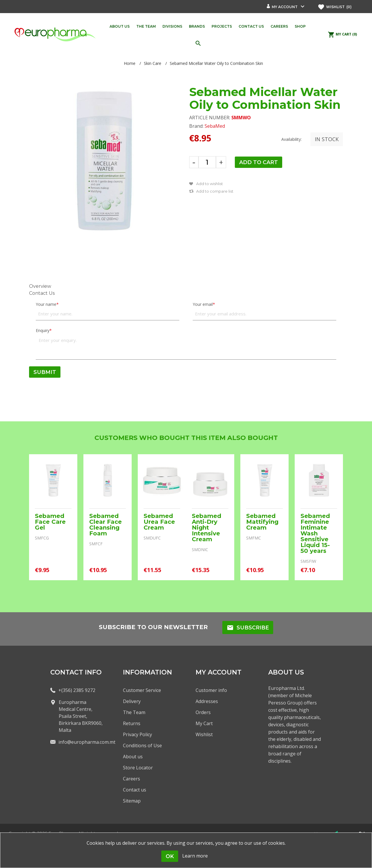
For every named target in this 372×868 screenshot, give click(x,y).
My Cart (204, 723)
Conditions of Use (142, 745)
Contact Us (42, 293)
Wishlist (204, 734)
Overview (40, 286)
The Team (134, 712)
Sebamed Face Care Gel (50, 522)
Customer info (211, 690)
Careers (132, 779)
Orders (203, 712)
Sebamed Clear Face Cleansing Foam (105, 525)
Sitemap (132, 801)
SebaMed (215, 126)
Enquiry (43, 330)
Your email (203, 304)
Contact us (135, 790)
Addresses (207, 701)
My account (285, 7)
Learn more (195, 856)
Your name (46, 304)
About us (133, 757)
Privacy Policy (137, 734)
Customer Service (142, 690)
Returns (132, 723)
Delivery (132, 701)
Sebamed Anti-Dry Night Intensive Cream (206, 528)
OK (170, 856)
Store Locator (138, 768)
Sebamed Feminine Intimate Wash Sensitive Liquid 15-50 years (315, 533)
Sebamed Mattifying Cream (262, 522)
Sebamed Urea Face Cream (159, 522)
